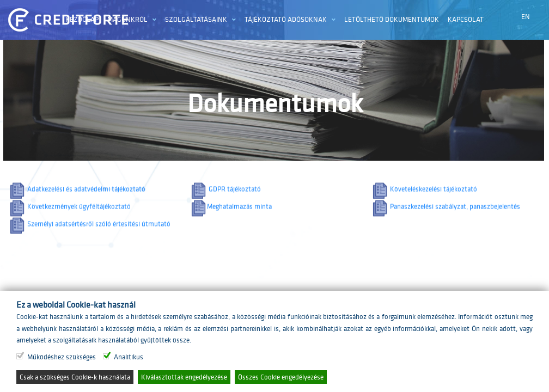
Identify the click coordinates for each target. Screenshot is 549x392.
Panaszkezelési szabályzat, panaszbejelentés (446, 211)
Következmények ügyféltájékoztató (69, 211)
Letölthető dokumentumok (392, 19)
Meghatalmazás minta (231, 211)
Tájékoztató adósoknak (286, 19)
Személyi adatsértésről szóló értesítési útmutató (89, 228)
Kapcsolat (466, 19)
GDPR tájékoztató (225, 194)
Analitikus (129, 357)
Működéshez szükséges (62, 357)
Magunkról (127, 19)
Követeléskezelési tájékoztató (424, 194)
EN (526, 17)
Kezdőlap (82, 19)
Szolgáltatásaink (196, 19)
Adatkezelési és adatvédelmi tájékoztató (77, 194)
